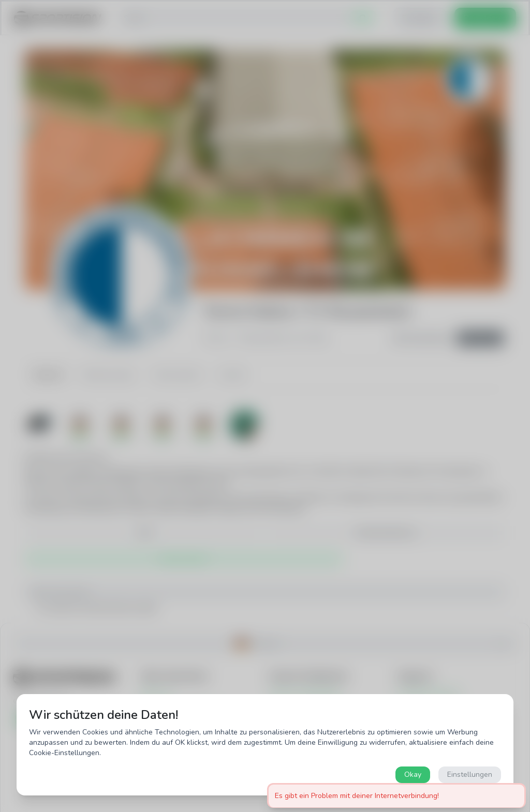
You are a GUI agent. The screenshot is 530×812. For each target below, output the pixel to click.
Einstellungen (470, 775)
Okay (413, 775)
